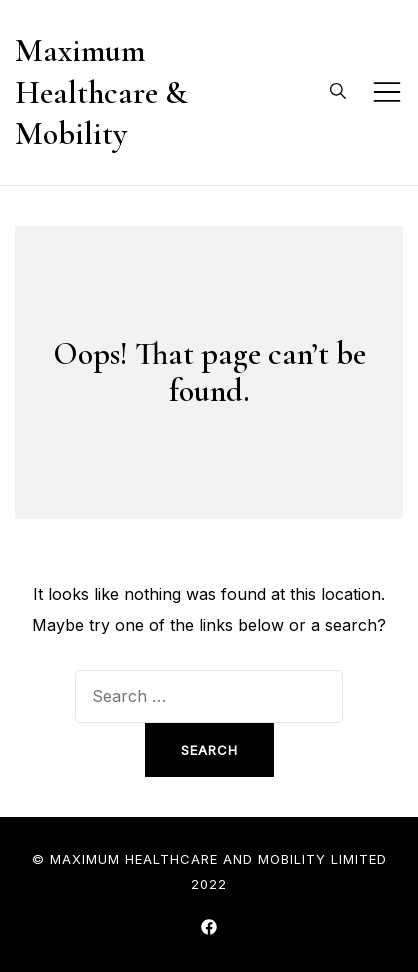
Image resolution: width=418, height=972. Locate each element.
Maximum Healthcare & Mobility (101, 92)
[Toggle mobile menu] (387, 92)
